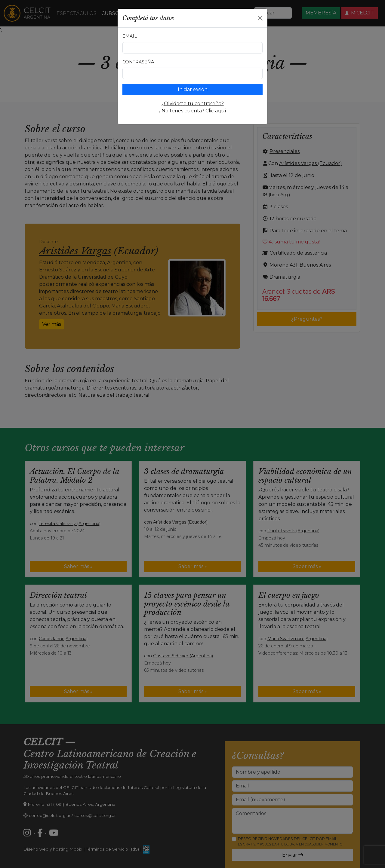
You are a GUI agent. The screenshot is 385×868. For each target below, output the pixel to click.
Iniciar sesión (193, 89)
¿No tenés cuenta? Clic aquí (192, 111)
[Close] (260, 18)
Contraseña (138, 62)
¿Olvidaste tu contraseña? (193, 104)
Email (130, 36)
